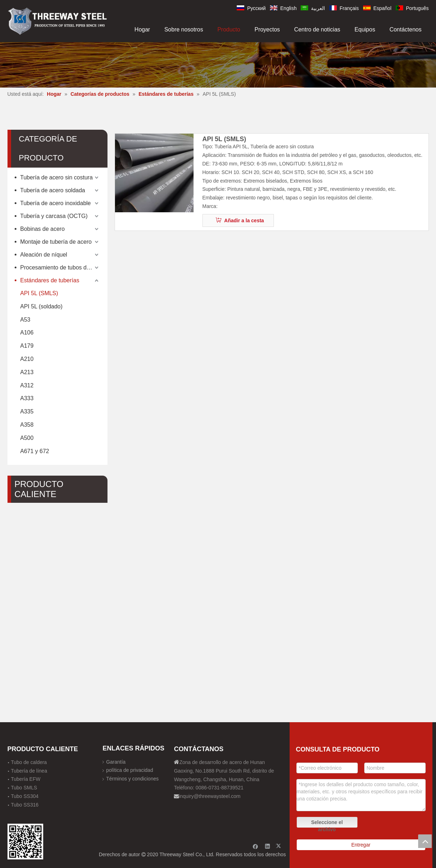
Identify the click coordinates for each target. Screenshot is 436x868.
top (425, 841)
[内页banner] (218, 65)
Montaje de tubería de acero (56, 242)
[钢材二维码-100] (25, 842)
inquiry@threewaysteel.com (210, 796)
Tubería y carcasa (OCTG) (54, 216)
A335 (27, 411)
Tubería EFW (26, 779)
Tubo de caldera (29, 762)
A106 (27, 333)
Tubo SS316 (25, 805)
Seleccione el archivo (327, 824)
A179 (27, 346)
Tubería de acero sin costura (57, 177)
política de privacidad (130, 770)
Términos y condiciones (132, 779)
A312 (27, 385)
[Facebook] (255, 846)
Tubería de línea (29, 771)
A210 (27, 359)
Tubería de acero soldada (53, 190)
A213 (27, 372)
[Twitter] (279, 846)
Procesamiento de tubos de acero (60, 267)
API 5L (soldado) (42, 306)
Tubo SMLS (24, 788)
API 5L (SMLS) (39, 293)
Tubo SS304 (25, 796)
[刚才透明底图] (57, 21)
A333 (27, 398)
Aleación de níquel (44, 255)
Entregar (361, 845)
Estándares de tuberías (50, 280)
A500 (27, 438)
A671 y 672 (35, 451)
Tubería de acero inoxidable (56, 203)
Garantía (116, 762)
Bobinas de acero (43, 229)
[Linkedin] (268, 846)
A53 (25, 320)
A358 (27, 425)
